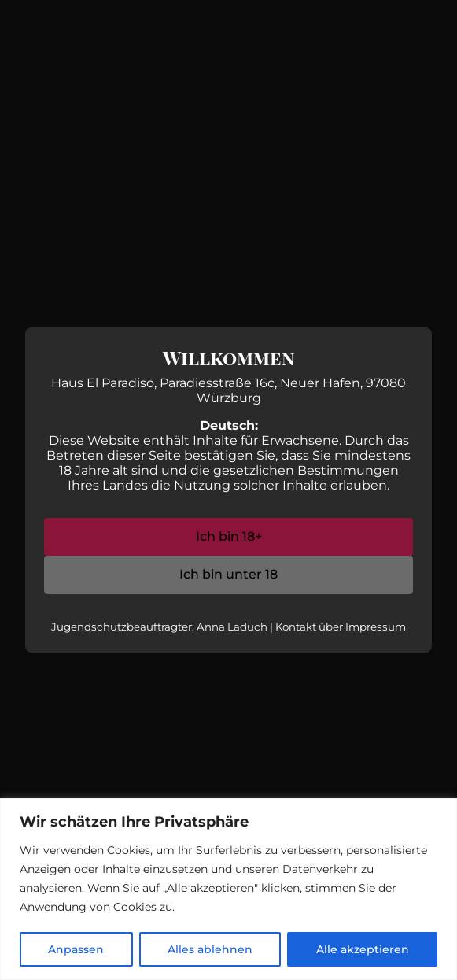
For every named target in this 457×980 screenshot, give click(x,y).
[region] (228, 889)
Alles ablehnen (210, 949)
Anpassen (76, 949)
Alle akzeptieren (363, 949)
